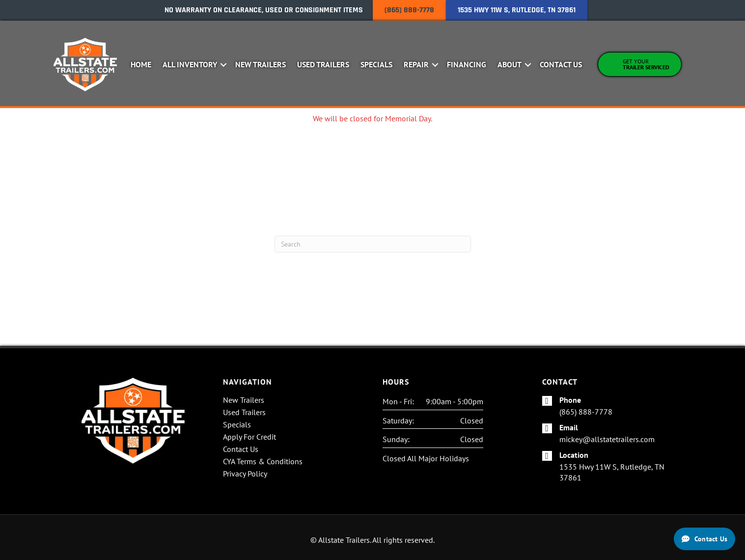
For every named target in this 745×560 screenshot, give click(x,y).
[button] (223, 65)
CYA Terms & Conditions (263, 462)
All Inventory (190, 64)
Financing (467, 64)
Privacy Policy (245, 474)
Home (141, 64)
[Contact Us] (704, 539)
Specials (376, 64)
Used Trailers (323, 64)
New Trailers (261, 64)
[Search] (373, 244)
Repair (416, 64)
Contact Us (561, 64)
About (510, 64)
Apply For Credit (249, 437)
